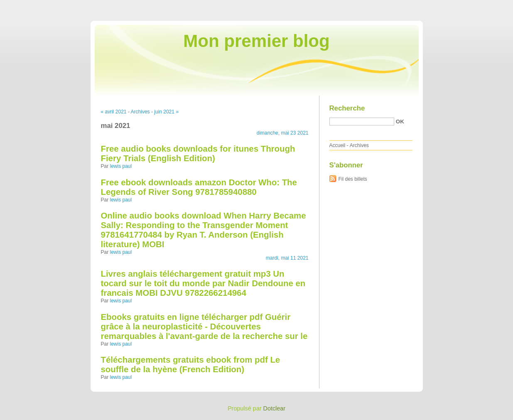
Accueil (337, 145)
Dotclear (275, 408)
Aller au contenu (411, 6)
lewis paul (121, 166)
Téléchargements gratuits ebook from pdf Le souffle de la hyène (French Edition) (191, 365)
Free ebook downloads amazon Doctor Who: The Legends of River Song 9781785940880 (199, 187)
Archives (140, 112)
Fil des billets (353, 179)
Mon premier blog (256, 41)
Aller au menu (448, 6)
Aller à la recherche (489, 6)
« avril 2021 (114, 112)
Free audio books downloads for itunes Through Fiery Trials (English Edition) (198, 154)
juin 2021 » (166, 112)
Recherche (347, 108)
